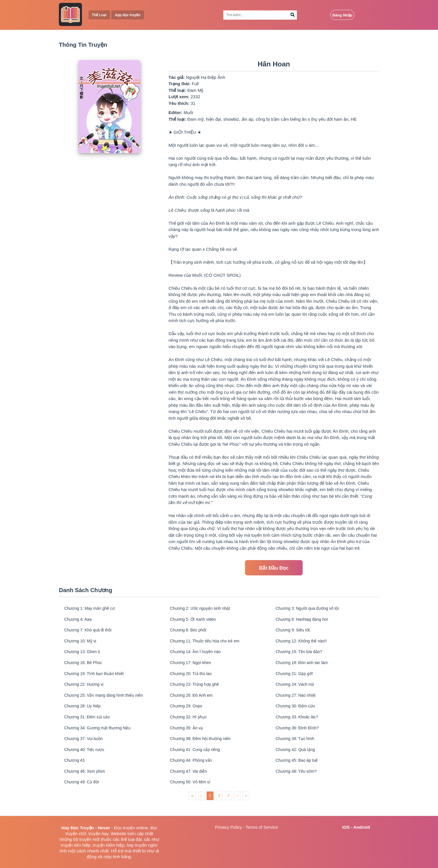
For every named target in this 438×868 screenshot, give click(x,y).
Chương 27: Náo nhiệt (297, 701)
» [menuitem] (246, 807)
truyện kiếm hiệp (109, 845)
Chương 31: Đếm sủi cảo (89, 724)
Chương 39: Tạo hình (297, 747)
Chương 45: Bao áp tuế (299, 771)
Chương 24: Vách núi (297, 690)
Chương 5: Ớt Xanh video (195, 620)
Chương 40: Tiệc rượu (86, 759)
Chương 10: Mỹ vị (82, 643)
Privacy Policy (228, 827)
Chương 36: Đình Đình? (299, 736)
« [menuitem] (192, 807)
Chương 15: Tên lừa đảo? (301, 655)
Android (362, 827)
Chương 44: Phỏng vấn (193, 771)
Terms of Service (262, 827)
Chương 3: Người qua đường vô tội (310, 609)
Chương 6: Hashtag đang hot (304, 620)
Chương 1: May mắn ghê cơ (92, 609)
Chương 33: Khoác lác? (299, 724)
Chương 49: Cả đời (83, 794)
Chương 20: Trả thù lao (193, 678)
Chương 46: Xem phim (87, 782)
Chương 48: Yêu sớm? (298, 782)
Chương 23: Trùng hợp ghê (196, 690)
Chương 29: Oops (188, 713)
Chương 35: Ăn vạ (188, 736)
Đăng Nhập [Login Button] (342, 15)
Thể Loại (100, 15)
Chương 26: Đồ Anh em (193, 701)
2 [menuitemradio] (219, 807)
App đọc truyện (130, 15)
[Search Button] (293, 15)
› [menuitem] (237, 807)
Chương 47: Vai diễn (190, 782)
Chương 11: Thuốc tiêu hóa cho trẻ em (207, 643)
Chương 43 (76, 771)
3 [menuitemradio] (228, 807)
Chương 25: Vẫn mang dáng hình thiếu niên (107, 701)
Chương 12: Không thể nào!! (304, 643)
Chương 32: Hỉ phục (190, 724)
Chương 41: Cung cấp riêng (197, 759)
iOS (346, 827)
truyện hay (99, 833)
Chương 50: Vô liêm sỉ (192, 794)
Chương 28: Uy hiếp (84, 713)
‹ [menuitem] (201, 807)
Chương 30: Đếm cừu (297, 713)
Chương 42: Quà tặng (297, 759)
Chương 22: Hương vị (86, 690)
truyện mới (89, 839)
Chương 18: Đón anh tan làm (304, 667)
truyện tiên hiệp (76, 845)
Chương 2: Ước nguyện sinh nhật (202, 609)
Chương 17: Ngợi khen (192, 667)
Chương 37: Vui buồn (85, 747)
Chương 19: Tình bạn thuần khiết (96, 678)
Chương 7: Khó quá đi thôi (90, 632)
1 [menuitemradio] (210, 807)
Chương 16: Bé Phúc (85, 667)
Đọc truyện (125, 828)
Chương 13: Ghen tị (84, 655)
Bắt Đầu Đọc (274, 568)
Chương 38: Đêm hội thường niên (203, 747)
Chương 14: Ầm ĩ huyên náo (198, 655)
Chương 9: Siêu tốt (294, 632)
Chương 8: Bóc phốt (190, 632)
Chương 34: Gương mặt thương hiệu (100, 736)
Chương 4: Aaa (79, 620)
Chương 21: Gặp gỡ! (296, 678)
